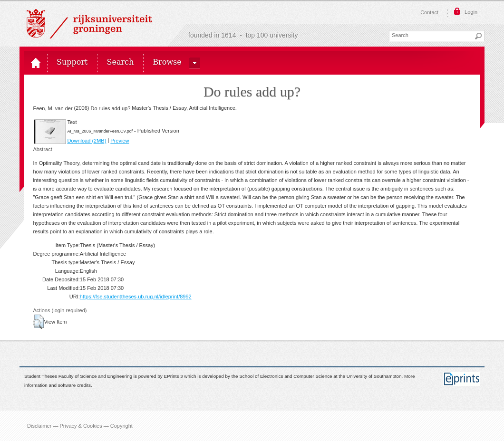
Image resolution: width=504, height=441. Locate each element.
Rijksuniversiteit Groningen (89, 24)
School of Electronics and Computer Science (286, 377)
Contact (429, 12)
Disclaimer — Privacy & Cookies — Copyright (80, 426)
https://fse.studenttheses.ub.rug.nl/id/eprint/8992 (136, 297)
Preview (120, 141)
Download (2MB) (87, 141)
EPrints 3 (174, 377)
